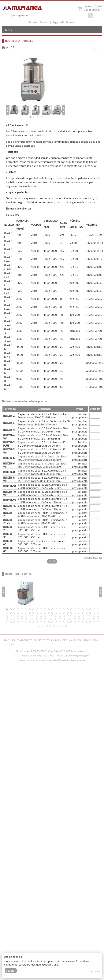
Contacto (9, 645)
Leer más (95, 971)
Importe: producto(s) (93, 8)
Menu (9, 30)
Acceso (33, 22)
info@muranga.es (81, 656)
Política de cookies (44, 640)
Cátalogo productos (22, 640)
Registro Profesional (64, 22)
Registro (45, 22)
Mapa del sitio (90, 640)
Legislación (61, 640)
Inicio (6, 640)
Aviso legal (75, 640)
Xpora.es (81, 660)
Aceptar (11, 971)
